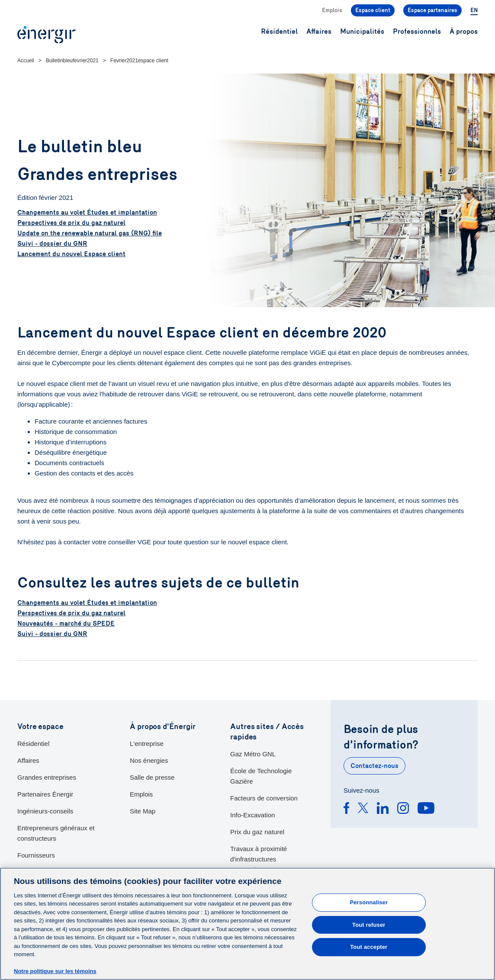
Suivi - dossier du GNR (52, 244)
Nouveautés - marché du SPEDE (66, 623)
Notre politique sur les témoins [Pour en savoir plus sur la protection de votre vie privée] (55, 972)
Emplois (332, 10)
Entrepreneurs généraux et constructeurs (56, 833)
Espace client (373, 10)
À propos (464, 31)
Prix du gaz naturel (257, 832)
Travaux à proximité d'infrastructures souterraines (259, 859)
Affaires (28, 760)
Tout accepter (369, 947)
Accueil (26, 61)
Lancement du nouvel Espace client (71, 254)
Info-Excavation (252, 815)
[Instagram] (403, 810)
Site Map (143, 811)
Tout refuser (369, 925)
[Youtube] (426, 810)
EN (474, 10)
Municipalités (362, 31)
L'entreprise (147, 744)
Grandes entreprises (47, 777)
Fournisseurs (36, 855)
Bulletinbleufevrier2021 (72, 61)
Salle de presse (152, 777)
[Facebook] (346, 810)
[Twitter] (363, 810)
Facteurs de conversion (264, 798)
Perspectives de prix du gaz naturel (71, 223)
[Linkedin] (383, 810)
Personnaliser (369, 902)
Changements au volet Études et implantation (87, 212)
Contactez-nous (374, 766)
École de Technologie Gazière (261, 776)
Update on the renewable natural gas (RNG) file (90, 233)
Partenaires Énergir (45, 794)
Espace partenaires (432, 10)
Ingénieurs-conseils (45, 811)
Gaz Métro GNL (253, 754)
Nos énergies (149, 760)
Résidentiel (33, 744)
